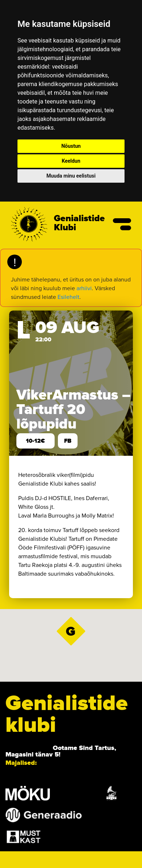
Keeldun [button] (71, 161)
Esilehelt (68, 297)
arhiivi (84, 288)
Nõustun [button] (71, 146)
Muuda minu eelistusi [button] (71, 176)
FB (68, 441)
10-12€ (35, 441)
